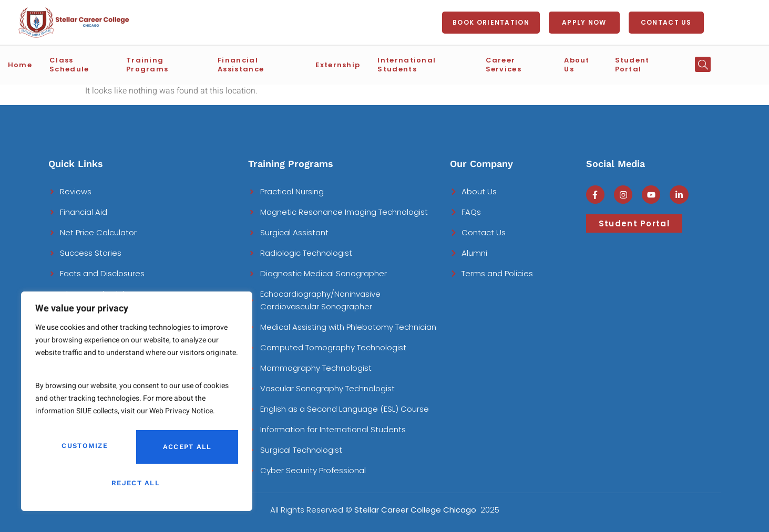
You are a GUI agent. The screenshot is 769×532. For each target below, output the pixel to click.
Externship (353, 64)
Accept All (137, 483)
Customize (84, 450)
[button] (703, 64)
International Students (434, 64)
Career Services (527, 64)
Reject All (185, 450)
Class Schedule (102, 64)
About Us (587, 64)
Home (49, 64)
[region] (137, 405)
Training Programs (184, 64)
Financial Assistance (278, 64)
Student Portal (647, 64)
